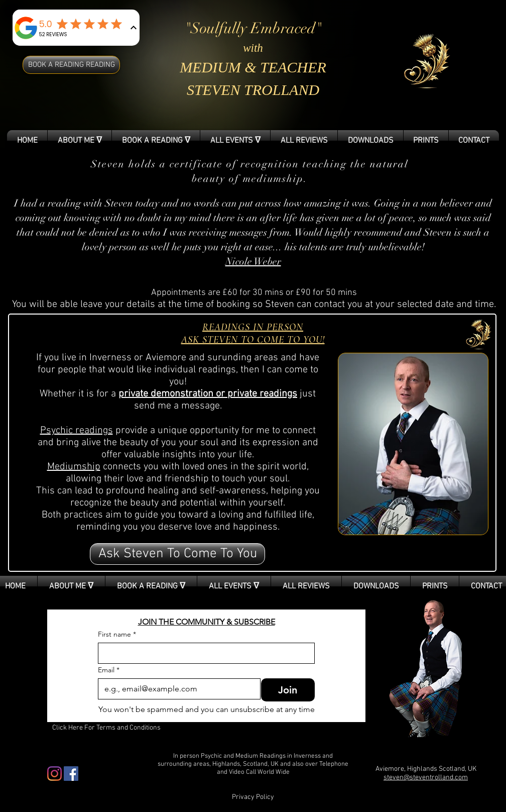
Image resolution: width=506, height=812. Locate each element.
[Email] (176, 689)
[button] (177, 554)
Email (109, 670)
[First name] (203, 653)
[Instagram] (54, 774)
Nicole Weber (253, 262)
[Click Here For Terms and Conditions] (106, 728)
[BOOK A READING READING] (71, 65)
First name (117, 634)
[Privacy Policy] (253, 797)
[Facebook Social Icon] (71, 774)
